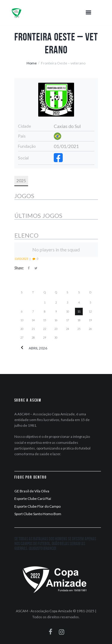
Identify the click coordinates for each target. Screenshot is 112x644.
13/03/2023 (21, 259)
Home (32, 63)
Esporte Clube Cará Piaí (33, 499)
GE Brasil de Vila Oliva (32, 491)
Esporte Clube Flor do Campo (37, 506)
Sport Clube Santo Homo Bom (38, 514)
